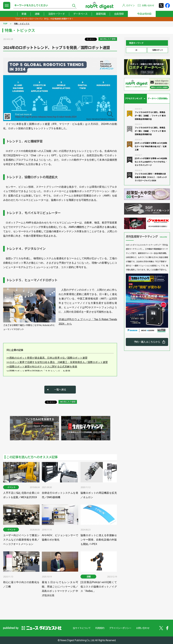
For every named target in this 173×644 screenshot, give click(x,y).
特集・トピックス (22, 24)
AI (136, 50)
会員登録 (119, 14)
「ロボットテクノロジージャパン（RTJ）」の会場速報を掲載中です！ (44, 19)
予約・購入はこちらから (147, 342)
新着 (24, 14)
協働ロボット (158, 50)
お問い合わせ (148, 5)
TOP (5, 24)
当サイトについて (82, 628)
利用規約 (100, 628)
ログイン (130, 5)
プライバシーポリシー (120, 628)
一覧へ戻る (60, 390)
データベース (80, 14)
